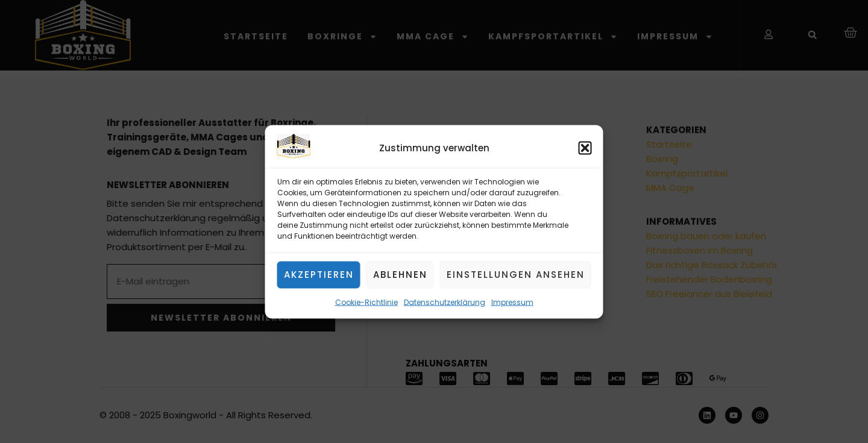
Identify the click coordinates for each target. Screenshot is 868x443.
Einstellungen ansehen (516, 275)
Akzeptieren (319, 275)
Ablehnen (400, 275)
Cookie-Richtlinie (366, 302)
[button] (585, 148)
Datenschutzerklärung (445, 302)
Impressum (512, 302)
